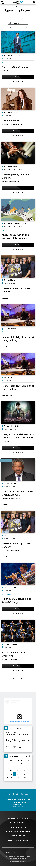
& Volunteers (18, 840)
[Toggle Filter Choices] (18, 23)
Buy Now (18, 77)
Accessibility (14, 858)
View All (28, 728)
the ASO (18, 836)
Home (18, 7)
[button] (26, 756)
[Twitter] (10, 794)
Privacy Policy (25, 856)
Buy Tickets (18, 131)
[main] (18, 396)
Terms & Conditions (12, 856)
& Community (18, 832)
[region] (18, 768)
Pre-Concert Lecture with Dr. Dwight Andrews (18, 493)
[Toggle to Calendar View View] (18, 18)
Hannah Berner (10, 121)
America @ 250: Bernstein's (17, 600)
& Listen (18, 827)
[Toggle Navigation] (2, 2)
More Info (18, 82)
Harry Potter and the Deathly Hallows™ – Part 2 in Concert (18, 436)
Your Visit (18, 823)
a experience (18, 862)
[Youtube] (17, 794)
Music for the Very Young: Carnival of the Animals (16, 236)
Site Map (23, 858)
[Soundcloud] (26, 794)
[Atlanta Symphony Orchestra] (18, 2)
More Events (18, 679)
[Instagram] (22, 794)
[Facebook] (13, 794)
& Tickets (18, 818)
